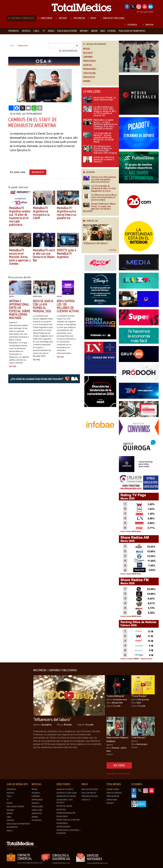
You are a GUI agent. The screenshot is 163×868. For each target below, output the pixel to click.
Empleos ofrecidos (90, 789)
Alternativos (12, 827)
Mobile (10, 831)
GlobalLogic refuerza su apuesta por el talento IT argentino (99, 160)
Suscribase (130, 25)
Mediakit (110, 803)
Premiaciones (90, 69)
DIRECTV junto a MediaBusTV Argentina (66, 254)
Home (12, 46)
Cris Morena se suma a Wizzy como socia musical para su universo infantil (100, 197)
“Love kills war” (139, 737)
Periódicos (11, 789)
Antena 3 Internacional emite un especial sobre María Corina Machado (20, 309)
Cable (9, 796)
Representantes (64, 827)
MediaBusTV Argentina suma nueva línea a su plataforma (67, 213)
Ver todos (119, 765)
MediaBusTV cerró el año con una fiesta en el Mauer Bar (44, 255)
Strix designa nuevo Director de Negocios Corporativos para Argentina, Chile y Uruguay (100, 150)
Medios (87, 49)
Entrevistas (89, 77)
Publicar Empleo (89, 793)
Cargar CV (86, 800)
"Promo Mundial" (139, 696)
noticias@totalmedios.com (97, 863)
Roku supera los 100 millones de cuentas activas (68, 306)
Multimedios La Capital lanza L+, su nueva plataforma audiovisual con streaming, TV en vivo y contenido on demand (100, 124)
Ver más (13, 366)
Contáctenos (112, 800)
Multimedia (37, 820)
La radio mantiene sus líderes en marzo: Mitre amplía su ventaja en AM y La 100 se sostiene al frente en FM (100, 111)
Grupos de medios (64, 806)
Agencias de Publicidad (67, 793)
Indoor (10, 813)
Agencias (87, 65)
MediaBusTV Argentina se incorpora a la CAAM (41, 213)
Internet (10, 810)
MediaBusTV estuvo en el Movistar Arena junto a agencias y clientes (20, 257)
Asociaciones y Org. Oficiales (65, 801)
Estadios (10, 820)
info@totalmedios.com (61, 863)
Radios (10, 803)
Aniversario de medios (66, 796)
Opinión (87, 81)
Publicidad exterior (15, 807)
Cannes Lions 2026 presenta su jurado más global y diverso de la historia (99, 180)
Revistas (10, 793)
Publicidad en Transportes (18, 824)
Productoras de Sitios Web (68, 820)
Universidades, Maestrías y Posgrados (68, 832)
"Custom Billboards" (116, 696)
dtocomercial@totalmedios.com (29, 863)
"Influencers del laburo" (96, 243)
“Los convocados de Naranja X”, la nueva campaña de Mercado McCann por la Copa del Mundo (98, 138)
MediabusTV (38, 172)
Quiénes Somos (113, 789)
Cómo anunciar (113, 796)
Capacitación (89, 73)
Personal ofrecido (90, 796)
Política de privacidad (15, 849)
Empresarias (89, 61)
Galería (112, 250)
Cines (9, 817)
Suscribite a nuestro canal (118, 774)
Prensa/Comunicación (66, 813)
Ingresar (148, 25)
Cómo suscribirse (114, 793)
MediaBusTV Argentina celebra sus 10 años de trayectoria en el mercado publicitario (20, 216)
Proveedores (62, 823)
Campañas (88, 57)
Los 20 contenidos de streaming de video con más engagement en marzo (99, 188)
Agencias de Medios (65, 789)
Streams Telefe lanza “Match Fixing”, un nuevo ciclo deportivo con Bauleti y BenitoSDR (99, 208)
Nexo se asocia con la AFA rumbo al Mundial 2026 (43, 306)
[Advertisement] (19, 717)
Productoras (62, 816)
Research (88, 53)
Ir (77, 46)
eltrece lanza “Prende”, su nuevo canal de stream (99, 100)
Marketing (61, 810)
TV (8, 800)
